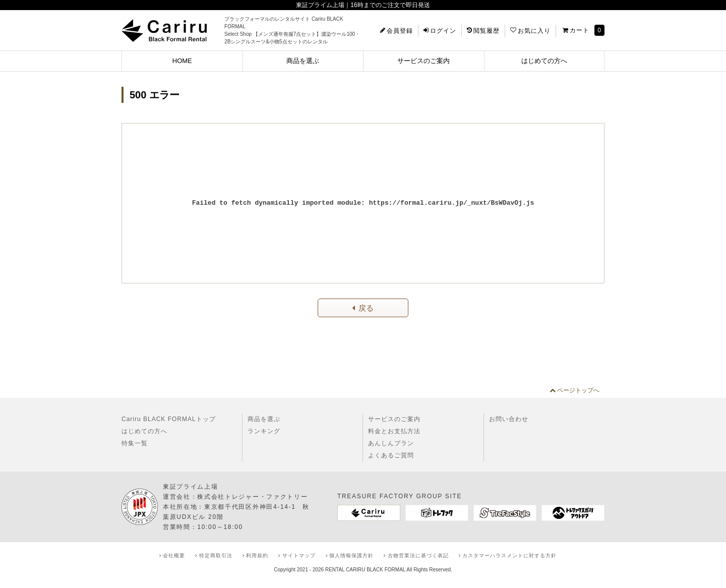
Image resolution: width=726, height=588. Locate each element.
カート (580, 30)
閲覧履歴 (487, 31)
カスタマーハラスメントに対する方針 (509, 555)
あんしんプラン (391, 443)
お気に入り (534, 31)
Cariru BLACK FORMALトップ (169, 419)
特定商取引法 (216, 555)
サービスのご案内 (423, 61)
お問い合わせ (509, 419)
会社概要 (174, 555)
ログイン (443, 31)
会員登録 (400, 31)
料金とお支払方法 (394, 431)
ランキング (264, 431)
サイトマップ (299, 555)
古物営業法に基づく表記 (418, 555)
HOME (182, 61)
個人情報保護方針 (351, 555)
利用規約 (257, 555)
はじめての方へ (544, 61)
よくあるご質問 (391, 455)
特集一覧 (135, 443)
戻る (366, 308)
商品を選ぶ (303, 61)
